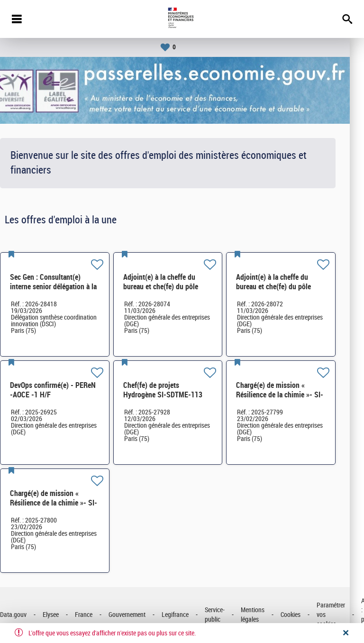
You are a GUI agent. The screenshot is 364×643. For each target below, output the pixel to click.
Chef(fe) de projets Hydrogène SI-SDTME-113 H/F (177, 395)
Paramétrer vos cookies (345, 615)
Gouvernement (141, 615)
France (98, 615)
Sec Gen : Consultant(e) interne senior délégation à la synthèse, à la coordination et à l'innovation (68, 291)
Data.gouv (27, 615)
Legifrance (189, 615)
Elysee (65, 615)
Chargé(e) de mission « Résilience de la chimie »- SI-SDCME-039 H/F (294, 395)
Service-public (229, 615)
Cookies (305, 615)
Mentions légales (267, 615)
